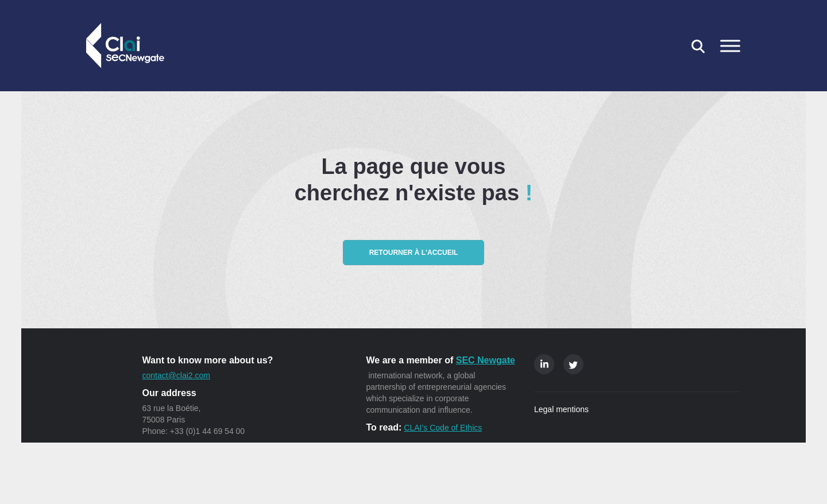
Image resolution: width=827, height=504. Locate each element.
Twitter (573, 364)
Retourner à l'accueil (414, 253)
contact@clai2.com (176, 375)
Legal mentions (561, 409)
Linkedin (544, 364)
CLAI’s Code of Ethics (443, 428)
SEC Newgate (486, 360)
